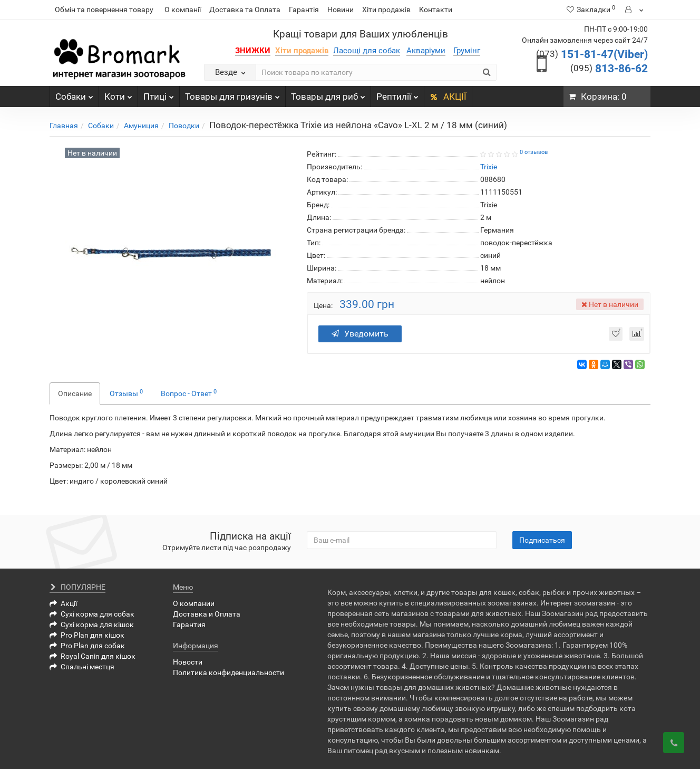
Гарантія (304, 9)
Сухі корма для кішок (92, 624)
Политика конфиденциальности (229, 672)
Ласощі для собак (367, 51)
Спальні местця (82, 667)
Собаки (74, 94)
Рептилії (397, 94)
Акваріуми (426, 51)
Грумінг (467, 51)
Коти (118, 94)
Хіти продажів (386, 9)
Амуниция (141, 126)
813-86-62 (609, 69)
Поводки (184, 126)
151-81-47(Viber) (592, 54)
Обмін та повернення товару (104, 9)
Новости (188, 662)
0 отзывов (534, 152)
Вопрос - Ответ (189, 393)
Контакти (436, 9)
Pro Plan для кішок (87, 635)
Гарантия (189, 624)
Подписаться (542, 540)
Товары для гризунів (232, 94)
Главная (64, 126)
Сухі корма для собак (92, 614)
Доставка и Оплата (207, 614)
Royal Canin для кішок (93, 656)
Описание (75, 393)
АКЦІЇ (448, 97)
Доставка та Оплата (245, 9)
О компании (194, 603)
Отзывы (126, 393)
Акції (63, 603)
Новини (341, 9)
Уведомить (360, 334)
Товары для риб (328, 94)
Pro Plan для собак (87, 646)
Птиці (159, 94)
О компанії (183, 9)
